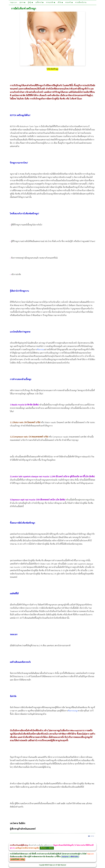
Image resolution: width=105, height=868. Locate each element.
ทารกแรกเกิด (51, 2)
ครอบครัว (69, 2)
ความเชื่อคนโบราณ (81, 2)
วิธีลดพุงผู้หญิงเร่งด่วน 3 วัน (29, 841)
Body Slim (29, 841)
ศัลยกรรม (41, 350)
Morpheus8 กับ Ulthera (31, 841)
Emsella (54, 841)
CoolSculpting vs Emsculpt (37, 841)
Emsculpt (57, 841)
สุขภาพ (22, 2)
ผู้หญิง (30, 2)
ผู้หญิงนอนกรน (10, 841)
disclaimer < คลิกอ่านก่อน (70, 857)
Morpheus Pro (53, 841)
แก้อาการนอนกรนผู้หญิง (20, 841)
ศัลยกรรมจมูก (73, 711)
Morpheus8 (27, 841)
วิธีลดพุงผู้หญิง (36, 841)
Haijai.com (13, 2)
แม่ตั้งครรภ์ (39, 2)
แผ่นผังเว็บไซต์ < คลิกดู (18, 860)
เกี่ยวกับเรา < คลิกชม (47, 848)
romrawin (62, 841)
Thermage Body (51, 841)
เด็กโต (60, 2)
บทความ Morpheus (60, 841)
